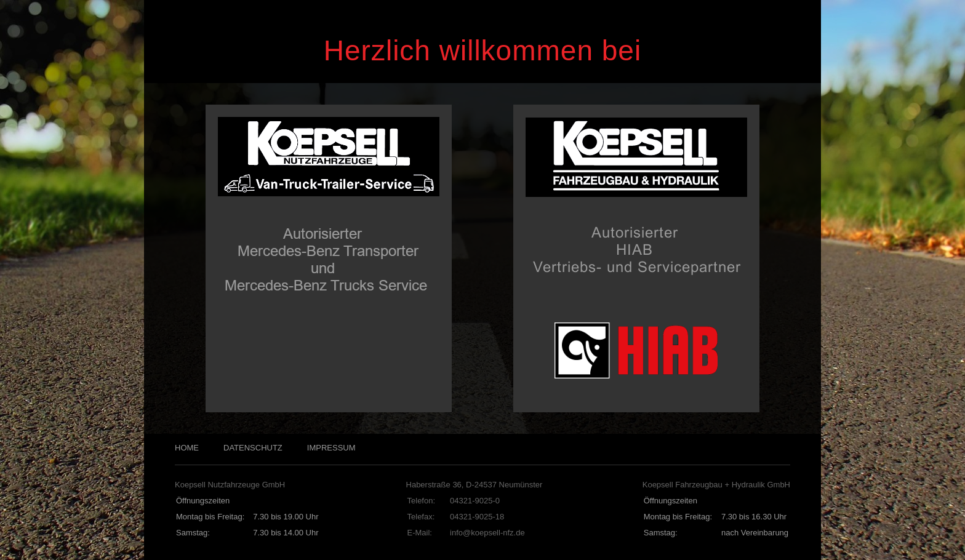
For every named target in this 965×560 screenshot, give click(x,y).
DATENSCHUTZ (253, 448)
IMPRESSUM (331, 448)
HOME (187, 448)
